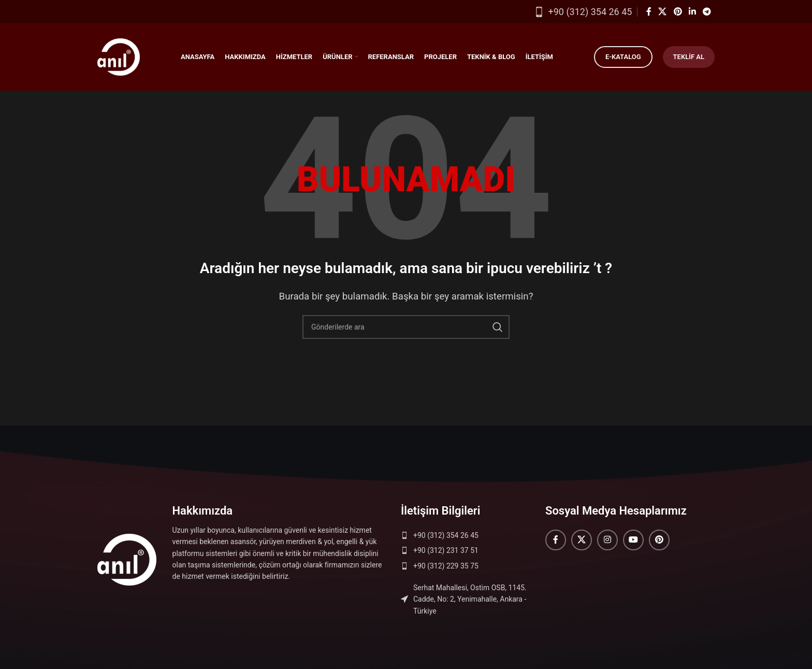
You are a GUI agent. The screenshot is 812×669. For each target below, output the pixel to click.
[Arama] (406, 327)
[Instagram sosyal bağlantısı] (607, 540)
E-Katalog (623, 57)
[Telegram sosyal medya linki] (707, 12)
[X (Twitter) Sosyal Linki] (663, 12)
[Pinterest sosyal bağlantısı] (678, 12)
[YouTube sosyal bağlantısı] (633, 540)
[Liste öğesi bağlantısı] (468, 535)
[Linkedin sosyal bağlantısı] (692, 12)
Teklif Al (689, 57)
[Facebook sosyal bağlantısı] (649, 12)
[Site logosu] (119, 56)
